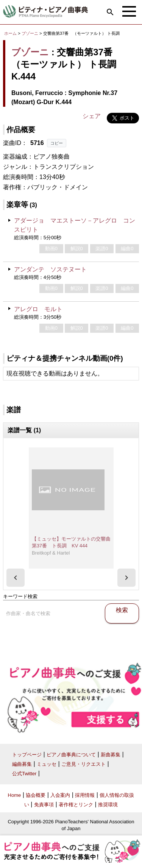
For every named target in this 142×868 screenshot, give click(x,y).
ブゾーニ (30, 33)
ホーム (10, 33)
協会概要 (36, 795)
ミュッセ (47, 764)
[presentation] (16, 578)
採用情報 (85, 795)
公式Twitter (24, 774)
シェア (92, 116)
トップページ (27, 755)
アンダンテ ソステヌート (50, 269)
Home (15, 795)
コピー (57, 143)
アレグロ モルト (38, 309)
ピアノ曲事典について (71, 755)
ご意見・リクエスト (83, 764)
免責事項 (44, 805)
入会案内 (60, 795)
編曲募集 (22, 764)
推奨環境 (108, 805)
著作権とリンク (76, 805)
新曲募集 (111, 755)
